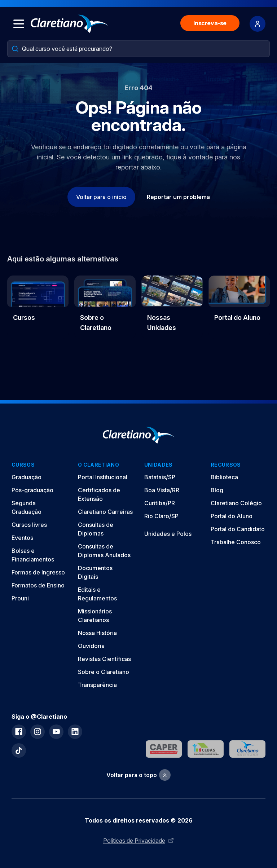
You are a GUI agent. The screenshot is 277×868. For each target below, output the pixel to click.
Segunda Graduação (27, 507)
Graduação (27, 477)
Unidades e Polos (168, 534)
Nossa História (97, 633)
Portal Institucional (103, 477)
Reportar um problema (178, 197)
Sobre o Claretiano (104, 672)
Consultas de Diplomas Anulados (104, 551)
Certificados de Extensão (99, 494)
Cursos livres (29, 525)
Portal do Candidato (238, 529)
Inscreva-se (210, 23)
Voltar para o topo (138, 775)
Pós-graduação (32, 490)
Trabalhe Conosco (236, 542)
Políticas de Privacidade (138, 841)
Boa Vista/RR (162, 490)
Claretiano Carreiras (105, 512)
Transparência (97, 685)
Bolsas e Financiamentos (33, 555)
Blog (217, 490)
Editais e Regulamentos (97, 594)
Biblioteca (224, 477)
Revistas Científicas (104, 659)
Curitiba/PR (160, 503)
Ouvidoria (91, 646)
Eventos (22, 538)
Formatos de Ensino (38, 585)
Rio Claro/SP (161, 516)
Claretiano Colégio (236, 503)
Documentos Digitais (95, 572)
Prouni (20, 598)
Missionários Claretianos (95, 616)
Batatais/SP (160, 477)
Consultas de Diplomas (96, 529)
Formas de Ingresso (38, 572)
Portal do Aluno (232, 516)
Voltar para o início (101, 197)
